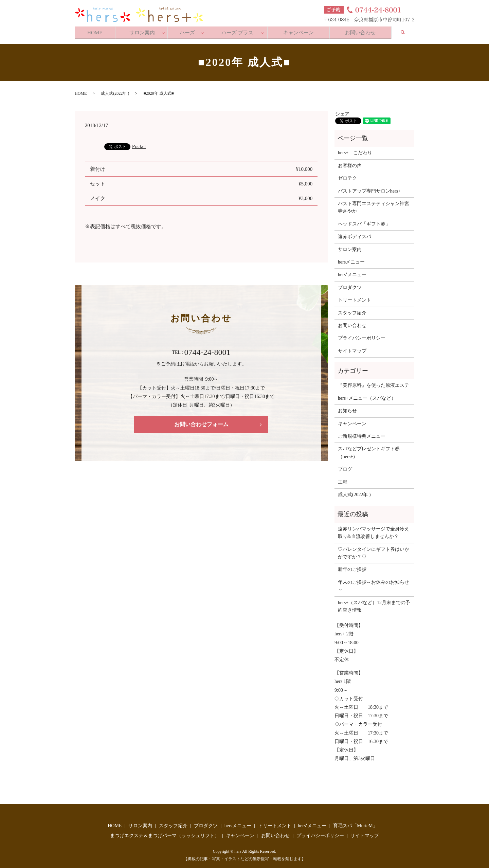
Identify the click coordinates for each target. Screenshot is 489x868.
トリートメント (355, 298)
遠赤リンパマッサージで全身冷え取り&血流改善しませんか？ (374, 531)
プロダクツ (350, 285)
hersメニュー (351, 260)
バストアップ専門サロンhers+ (369, 189)
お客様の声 (350, 164)
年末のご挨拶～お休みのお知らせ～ (374, 584)
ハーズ (189, 31)
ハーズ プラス (239, 31)
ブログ (345, 467)
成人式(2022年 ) (115, 91)
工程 (343, 480)
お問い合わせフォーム (201, 422)
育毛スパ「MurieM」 (355, 823)
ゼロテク (347, 176)
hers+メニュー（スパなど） (367, 396)
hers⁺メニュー (352, 273)
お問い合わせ (362, 31)
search (408, 30)
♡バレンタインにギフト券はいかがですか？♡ (374, 551)
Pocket (139, 144)
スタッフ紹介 (352, 311)
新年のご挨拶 (352, 567)
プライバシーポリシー (362, 336)
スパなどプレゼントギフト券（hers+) (369, 450)
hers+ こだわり (355, 151)
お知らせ (347, 409)
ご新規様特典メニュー (362, 434)
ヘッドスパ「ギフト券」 (364, 222)
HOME (95, 31)
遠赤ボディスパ (355, 234)
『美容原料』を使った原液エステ (374, 383)
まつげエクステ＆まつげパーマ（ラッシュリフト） (165, 834)
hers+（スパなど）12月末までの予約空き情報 (374, 604)
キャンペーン (299, 31)
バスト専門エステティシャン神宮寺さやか (374, 205)
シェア (342, 112)
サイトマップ (352, 349)
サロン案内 (144, 31)
